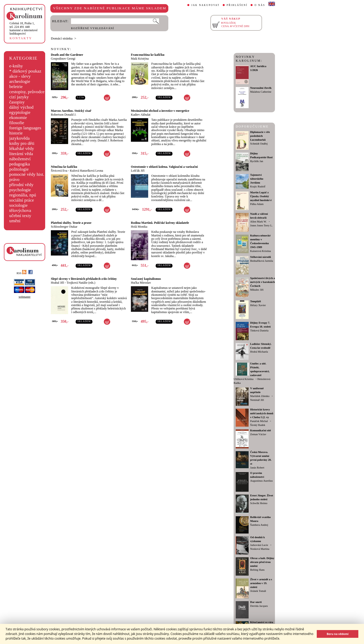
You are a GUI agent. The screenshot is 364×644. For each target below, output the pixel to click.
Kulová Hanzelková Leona (87, 171)
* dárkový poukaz (25, 71)
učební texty (20, 216)
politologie (19, 169)
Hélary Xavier (258, 305)
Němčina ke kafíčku (64, 167)
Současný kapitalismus (146, 279)
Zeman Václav (258, 434)
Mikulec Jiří (257, 290)
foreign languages (25, 128)
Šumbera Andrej (259, 525)
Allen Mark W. (258, 222)
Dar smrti (256, 602)
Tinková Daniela (259, 331)
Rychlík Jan (257, 161)
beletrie (16, 87)
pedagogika (20, 164)
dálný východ (21, 107)
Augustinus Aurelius (261, 481)
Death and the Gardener (67, 55)
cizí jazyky (19, 97)
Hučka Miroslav (141, 283)
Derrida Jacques (259, 606)
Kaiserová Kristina (260, 251)
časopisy (17, 102)
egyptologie (20, 112)
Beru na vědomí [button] (338, 634)
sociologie (18, 205)
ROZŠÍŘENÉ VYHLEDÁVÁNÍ (93, 28)
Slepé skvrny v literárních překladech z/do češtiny (84, 279)
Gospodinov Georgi (63, 59)
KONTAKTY (21, 38)
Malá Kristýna (140, 59)
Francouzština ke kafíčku (148, 55)
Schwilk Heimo (259, 503)
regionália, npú (23, 195)
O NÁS (260, 5)
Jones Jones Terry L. (261, 225)
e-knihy (16, 66)
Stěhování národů (261, 257)
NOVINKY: (61, 49)
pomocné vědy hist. (27, 174)
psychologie (20, 190)
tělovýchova (20, 210)
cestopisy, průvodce (27, 92)
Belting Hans (257, 570)
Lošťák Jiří (138, 171)
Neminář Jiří (257, 400)
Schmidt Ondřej (259, 144)
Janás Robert (257, 468)
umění (15, 221)
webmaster (25, 297)
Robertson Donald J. (64, 115)
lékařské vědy (22, 149)
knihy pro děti (22, 143)
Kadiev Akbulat (141, 115)
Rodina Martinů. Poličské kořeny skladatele (160, 223)
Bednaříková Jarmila (262, 261)
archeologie (20, 81)
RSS (21, 273)
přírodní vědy (21, 185)
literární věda (21, 154)
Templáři (256, 301)
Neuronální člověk (261, 88)
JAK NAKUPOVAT (205, 5)
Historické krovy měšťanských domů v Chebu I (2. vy (262, 413)
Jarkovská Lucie (259, 545)
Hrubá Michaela (259, 352)
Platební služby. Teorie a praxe (71, 223)
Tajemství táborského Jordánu (257, 179)
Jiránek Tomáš (258, 591)
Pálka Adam (257, 204)
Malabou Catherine (261, 92)
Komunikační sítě (260, 430)
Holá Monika (139, 227)
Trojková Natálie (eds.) (81, 283)
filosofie (17, 123)
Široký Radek (258, 425)
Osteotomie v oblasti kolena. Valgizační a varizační (164, 167)
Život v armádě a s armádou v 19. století (261, 583)
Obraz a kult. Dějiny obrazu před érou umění (262, 562)
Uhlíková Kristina (244, 379)
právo (14, 180)
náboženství (20, 159)
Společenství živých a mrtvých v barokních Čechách (263, 282)
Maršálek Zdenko (260, 396)
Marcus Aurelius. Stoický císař (71, 111)
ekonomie (18, 118)
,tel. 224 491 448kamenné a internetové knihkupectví (24, 28)
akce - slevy (20, 76)
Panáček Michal (259, 421)
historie (16, 133)
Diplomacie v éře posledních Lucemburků (260, 136)
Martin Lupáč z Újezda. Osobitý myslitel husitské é (261, 196)
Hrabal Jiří (57, 283)
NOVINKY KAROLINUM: (249, 59)
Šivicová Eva (59, 171)
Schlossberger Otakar (64, 227)
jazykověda (19, 138)
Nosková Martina (260, 549)
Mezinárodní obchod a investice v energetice (160, 111)
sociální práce (22, 200)
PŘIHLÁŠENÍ (237, 5)
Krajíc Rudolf (258, 186)
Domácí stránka (62, 38)
